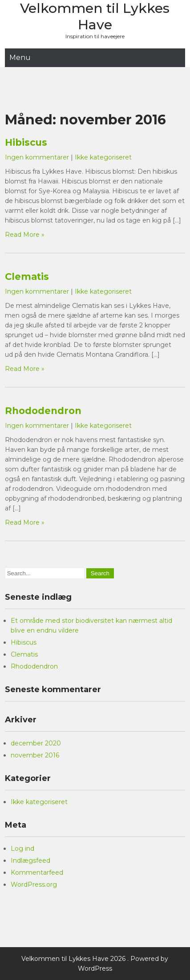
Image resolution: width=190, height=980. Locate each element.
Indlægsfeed (30, 860)
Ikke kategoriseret (103, 157)
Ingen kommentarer (37, 157)
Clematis (27, 277)
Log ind (22, 849)
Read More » (25, 235)
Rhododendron (43, 411)
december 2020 (36, 743)
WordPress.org (34, 884)
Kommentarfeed (37, 872)
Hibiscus (26, 142)
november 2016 (35, 755)
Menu (20, 58)
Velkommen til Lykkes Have (95, 16)
